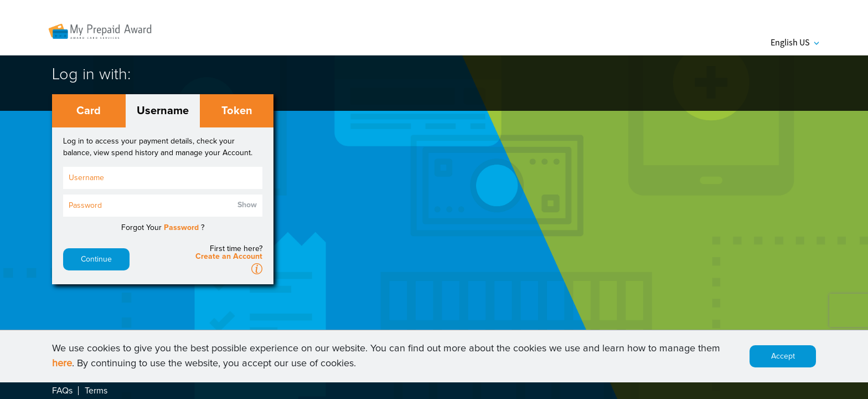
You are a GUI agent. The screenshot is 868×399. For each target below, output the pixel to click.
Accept (783, 356)
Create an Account (229, 257)
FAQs (62, 391)
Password (181, 228)
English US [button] (795, 42)
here (62, 364)
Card (89, 111)
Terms (96, 391)
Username (163, 111)
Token (237, 111)
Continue (96, 259)
